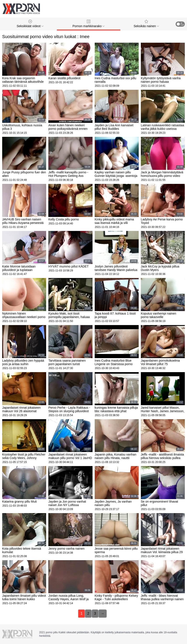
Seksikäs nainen (146, 24)
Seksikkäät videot (30, 24)
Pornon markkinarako (89, 24)
